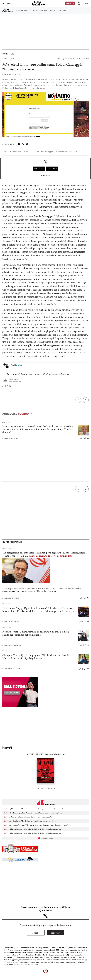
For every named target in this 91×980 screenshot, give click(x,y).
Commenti (8, 144)
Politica (8, 54)
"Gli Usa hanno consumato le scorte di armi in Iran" (46, 556)
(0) (86, 438)
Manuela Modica (10, 438)
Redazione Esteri (11, 598)
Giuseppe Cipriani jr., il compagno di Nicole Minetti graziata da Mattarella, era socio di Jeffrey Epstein (36, 657)
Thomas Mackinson (11, 669)
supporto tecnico (22, 964)
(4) (87, 645)
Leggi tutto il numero (45, 789)
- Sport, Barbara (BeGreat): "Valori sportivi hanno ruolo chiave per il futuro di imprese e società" (36, 825)
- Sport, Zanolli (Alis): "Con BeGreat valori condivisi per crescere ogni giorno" (30, 821)
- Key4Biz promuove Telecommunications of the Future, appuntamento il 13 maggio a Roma (35, 809)
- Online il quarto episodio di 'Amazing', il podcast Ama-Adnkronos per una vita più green (33, 813)
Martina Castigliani (12, 75)
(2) (9, 386)
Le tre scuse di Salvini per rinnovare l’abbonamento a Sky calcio (38, 374)
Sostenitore (14, 379)
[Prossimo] (86, 400)
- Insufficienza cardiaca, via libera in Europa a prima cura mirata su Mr (28, 817)
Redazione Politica (11, 622)
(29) (86, 622)
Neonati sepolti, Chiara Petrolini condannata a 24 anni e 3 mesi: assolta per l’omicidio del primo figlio (36, 633)
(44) (86, 669)
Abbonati (70, 3)
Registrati (55, 933)
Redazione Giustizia (12, 645)
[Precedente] (78, 400)
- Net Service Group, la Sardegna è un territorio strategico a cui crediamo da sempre (32, 829)
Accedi (36, 933)
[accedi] (83, 3)
